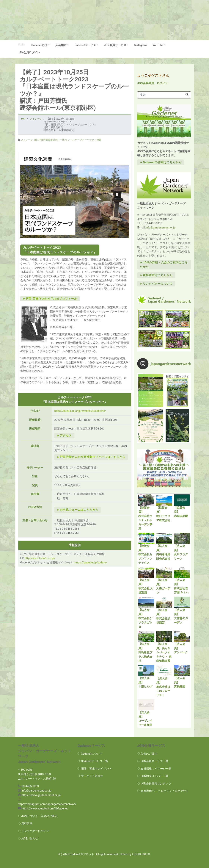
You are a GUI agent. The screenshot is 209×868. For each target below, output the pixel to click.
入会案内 (61, 45)
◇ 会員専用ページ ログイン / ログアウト (163, 791)
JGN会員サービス (115, 45)
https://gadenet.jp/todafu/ (91, 563)
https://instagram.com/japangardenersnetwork (47, 804)
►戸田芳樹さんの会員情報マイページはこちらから (91, 457)
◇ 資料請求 (25, 823)
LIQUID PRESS (141, 854)
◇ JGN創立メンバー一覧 (153, 776)
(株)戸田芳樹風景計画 (46, 140)
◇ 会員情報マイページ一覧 (154, 769)
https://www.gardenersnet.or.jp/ (41, 795)
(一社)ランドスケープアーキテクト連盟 (80, 140)
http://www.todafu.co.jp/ (40, 558)
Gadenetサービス (85, 45)
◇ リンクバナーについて (34, 831)
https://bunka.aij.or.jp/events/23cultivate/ (80, 411)
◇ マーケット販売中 (90, 776)
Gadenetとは (39, 45)
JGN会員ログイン (29, 53)
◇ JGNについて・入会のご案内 (38, 816)
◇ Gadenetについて (90, 754)
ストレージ (27, 140)
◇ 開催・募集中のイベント (95, 769)
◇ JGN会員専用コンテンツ (154, 784)
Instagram (140, 45)
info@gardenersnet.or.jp (161, 228)
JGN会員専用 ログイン (153, 83)
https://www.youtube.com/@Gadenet (45, 809)
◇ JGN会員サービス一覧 (153, 761)
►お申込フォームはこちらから (78, 510)
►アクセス (64, 435)
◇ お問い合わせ (28, 838)
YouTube (158, 45)
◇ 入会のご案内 (147, 754)
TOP (21, 45)
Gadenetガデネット (82, 854)
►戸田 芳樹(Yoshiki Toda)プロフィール (50, 299)
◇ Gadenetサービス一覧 (93, 761)
